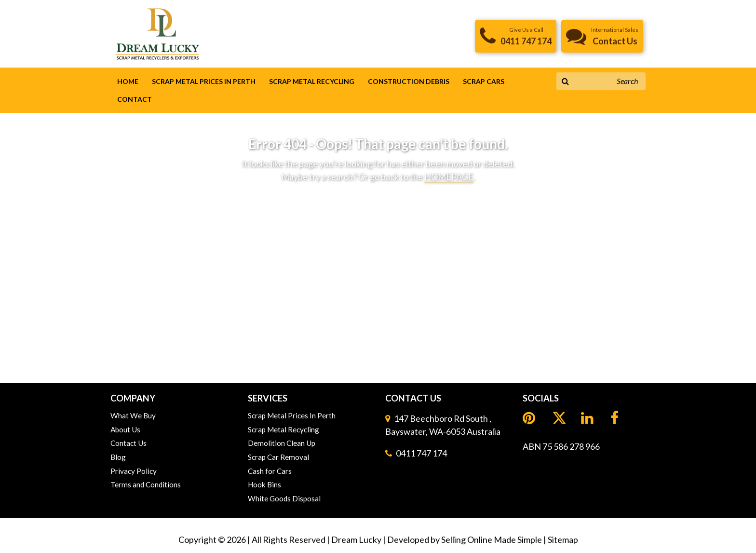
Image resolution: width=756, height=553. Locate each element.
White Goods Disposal (284, 498)
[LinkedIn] (559, 419)
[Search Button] (565, 81)
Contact (135, 99)
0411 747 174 (421, 453)
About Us (125, 429)
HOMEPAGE (449, 177)
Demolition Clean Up (282, 443)
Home (128, 81)
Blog (118, 457)
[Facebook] (616, 418)
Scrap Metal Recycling (312, 81)
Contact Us (128, 443)
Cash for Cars (270, 471)
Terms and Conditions (146, 484)
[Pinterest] (530, 418)
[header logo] (158, 33)
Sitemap (563, 539)
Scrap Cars (484, 81)
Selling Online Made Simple (492, 539)
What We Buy (133, 415)
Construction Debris (409, 81)
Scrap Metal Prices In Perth (204, 81)
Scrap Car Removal (278, 457)
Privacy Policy (134, 471)
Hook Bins (264, 484)
